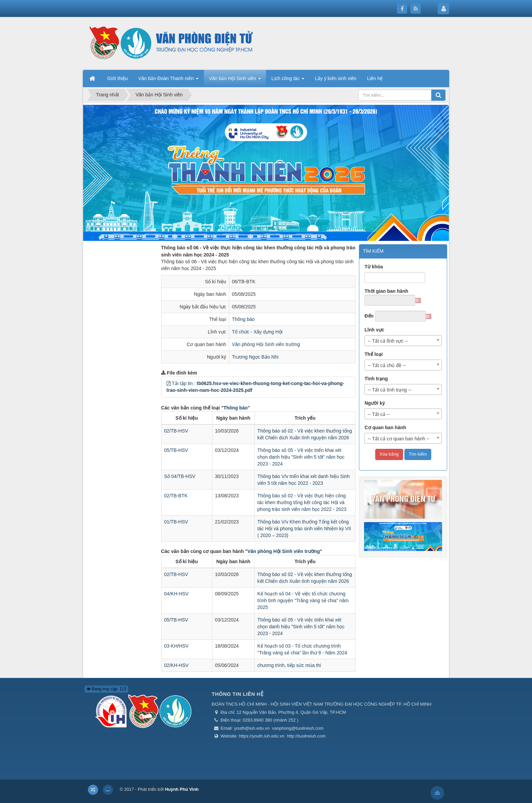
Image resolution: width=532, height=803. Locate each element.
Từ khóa (374, 267)
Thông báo (243, 319)
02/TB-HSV (176, 431)
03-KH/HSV (176, 646)
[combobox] (403, 341)
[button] (169, 383)
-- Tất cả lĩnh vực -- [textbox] (388, 341)
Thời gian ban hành (386, 291)
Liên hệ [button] (375, 78)
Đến (369, 316)
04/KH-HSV (176, 594)
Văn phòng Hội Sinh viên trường (266, 344)
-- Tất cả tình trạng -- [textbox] (389, 390)
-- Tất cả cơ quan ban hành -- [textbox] (398, 439)
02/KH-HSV (176, 665)
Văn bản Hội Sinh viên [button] (235, 80)
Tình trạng (376, 379)
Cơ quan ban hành (385, 427)
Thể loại (373, 354)
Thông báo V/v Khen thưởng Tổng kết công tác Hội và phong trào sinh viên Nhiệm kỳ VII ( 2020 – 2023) (304, 529)
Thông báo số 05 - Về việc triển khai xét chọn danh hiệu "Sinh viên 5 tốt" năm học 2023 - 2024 (301, 457)
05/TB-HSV (176, 450)
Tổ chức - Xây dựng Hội (257, 332)
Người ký (375, 403)
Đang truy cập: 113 (106, 689)
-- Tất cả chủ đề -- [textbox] (387, 365)
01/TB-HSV (176, 522)
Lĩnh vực (374, 330)
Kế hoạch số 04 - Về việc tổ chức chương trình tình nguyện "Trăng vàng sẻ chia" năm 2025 (303, 600)
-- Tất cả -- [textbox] (379, 414)
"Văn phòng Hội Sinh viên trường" (284, 551)
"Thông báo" (236, 408)
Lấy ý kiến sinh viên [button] (336, 78)
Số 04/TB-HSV (180, 476)
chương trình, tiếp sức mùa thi (289, 665)
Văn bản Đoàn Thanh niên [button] (168, 80)
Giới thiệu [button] (118, 78)
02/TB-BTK (176, 496)
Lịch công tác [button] (288, 80)
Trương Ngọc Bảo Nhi (255, 357)
